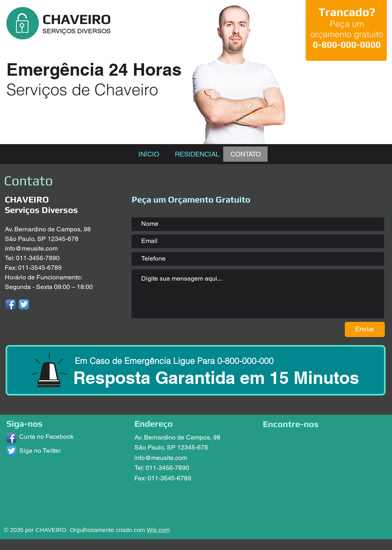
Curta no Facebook (46, 437)
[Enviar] (365, 329)
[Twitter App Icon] (24, 304)
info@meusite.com (31, 248)
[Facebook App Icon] (11, 304)
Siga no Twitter (40, 451)
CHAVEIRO (77, 19)
